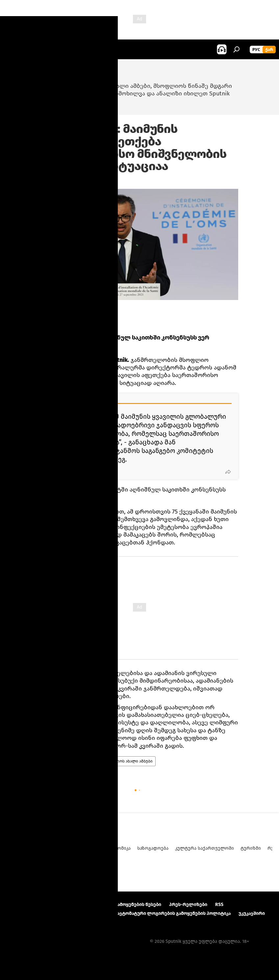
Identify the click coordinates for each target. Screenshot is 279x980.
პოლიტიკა (88, 848)
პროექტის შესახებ (28, 905)
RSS (219, 905)
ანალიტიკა (57, 848)
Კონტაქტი (69, 905)
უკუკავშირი (252, 913)
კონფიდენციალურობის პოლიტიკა (47, 913)
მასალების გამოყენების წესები (125, 905)
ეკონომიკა (118, 848)
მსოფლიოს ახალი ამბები (128, 761)
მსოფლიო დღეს (60, 761)
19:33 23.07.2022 (57, 181)
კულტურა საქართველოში (204, 848)
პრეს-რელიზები (188, 905)
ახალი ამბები (23, 848)
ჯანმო (89, 761)
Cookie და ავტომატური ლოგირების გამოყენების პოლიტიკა (163, 913)
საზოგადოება (153, 848)
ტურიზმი (251, 848)
